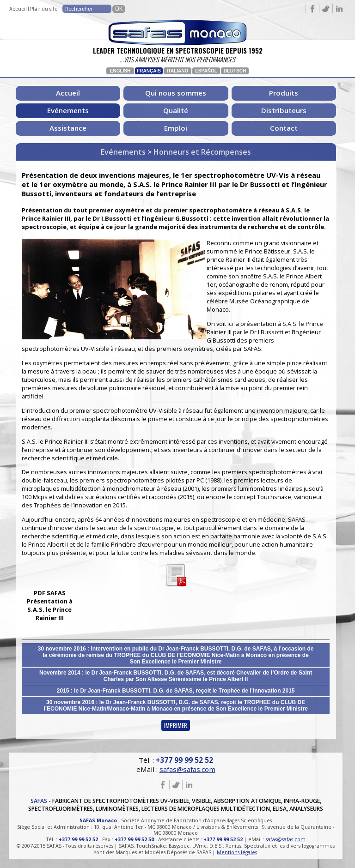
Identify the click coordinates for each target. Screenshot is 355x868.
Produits (284, 93)
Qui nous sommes (176, 93)
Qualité (176, 110)
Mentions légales (237, 852)
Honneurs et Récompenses (202, 152)
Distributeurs (284, 110)
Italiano (177, 71)
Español (206, 71)
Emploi (176, 128)
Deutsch (235, 71)
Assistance (68, 128)
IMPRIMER (176, 725)
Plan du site (44, 9)
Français (149, 71)
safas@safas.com (187, 769)
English (120, 71)
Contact (284, 128)
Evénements (68, 110)
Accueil (18, 9)
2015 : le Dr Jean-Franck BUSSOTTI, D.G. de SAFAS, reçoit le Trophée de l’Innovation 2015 (176, 691)
